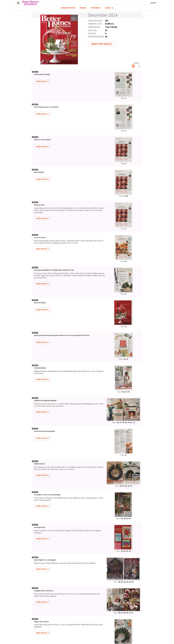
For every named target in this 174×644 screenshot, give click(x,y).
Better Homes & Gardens (30, 3)
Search (109, 8)
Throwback (96, 8)
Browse (83, 8)
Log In (153, 3)
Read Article (42, 81)
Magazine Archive (68, 8)
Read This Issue (101, 44)
